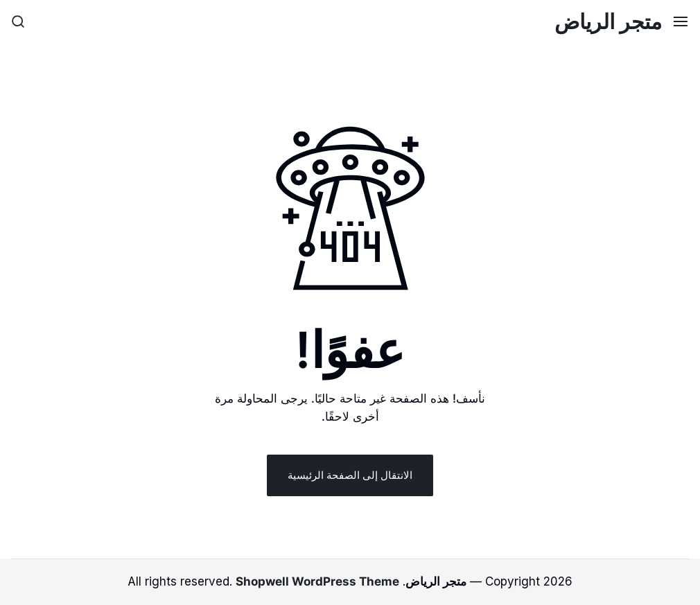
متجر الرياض (608, 21)
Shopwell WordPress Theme (317, 581)
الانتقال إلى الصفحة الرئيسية (350, 475)
